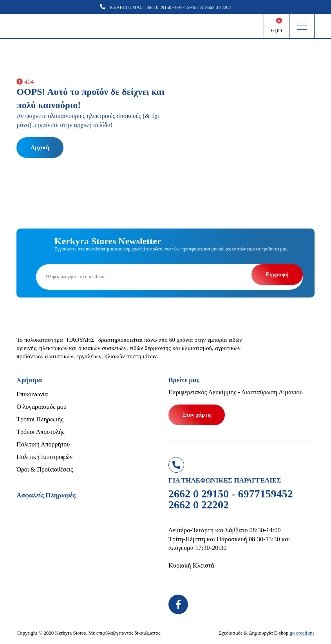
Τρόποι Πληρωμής (40, 419)
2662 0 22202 (218, 7)
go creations (302, 633)
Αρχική (40, 147)
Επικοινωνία (32, 394)
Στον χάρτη (197, 415)
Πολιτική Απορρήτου (43, 444)
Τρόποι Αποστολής (40, 432)
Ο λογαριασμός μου (41, 407)
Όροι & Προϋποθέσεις (45, 469)
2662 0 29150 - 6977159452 (172, 7)
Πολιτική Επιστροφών (44, 457)
